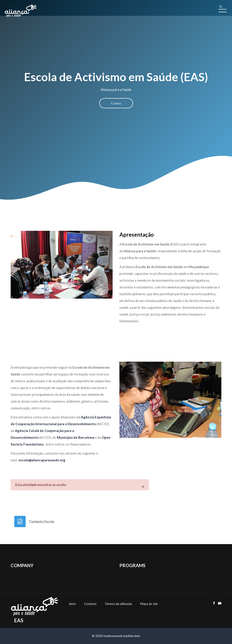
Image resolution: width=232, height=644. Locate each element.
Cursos (116, 103)
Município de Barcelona (76, 437)
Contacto (90, 604)
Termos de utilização (118, 604)
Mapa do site (149, 604)
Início (72, 604)
